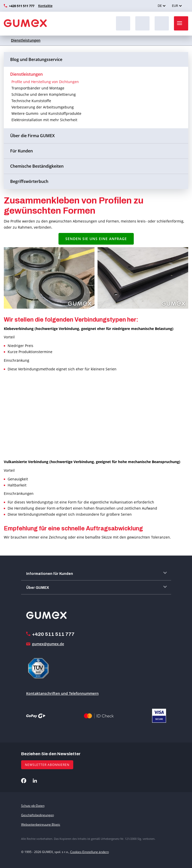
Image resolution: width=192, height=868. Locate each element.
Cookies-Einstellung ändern (90, 852)
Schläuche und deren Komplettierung (44, 94)
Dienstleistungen (26, 40)
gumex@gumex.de (48, 644)
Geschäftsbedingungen (38, 815)
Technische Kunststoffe (31, 101)
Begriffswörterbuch (29, 181)
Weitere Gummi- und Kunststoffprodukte (46, 113)
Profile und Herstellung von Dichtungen (45, 82)
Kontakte (45, 6)
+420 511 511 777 (22, 6)
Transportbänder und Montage (38, 88)
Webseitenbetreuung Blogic (41, 824)
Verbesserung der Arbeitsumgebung (43, 107)
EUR (175, 6)
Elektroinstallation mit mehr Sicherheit (44, 120)
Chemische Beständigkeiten (37, 166)
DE (160, 6)
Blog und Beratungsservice (36, 59)
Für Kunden (21, 151)
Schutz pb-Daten (33, 806)
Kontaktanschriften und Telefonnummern (62, 693)
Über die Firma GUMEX (32, 136)
